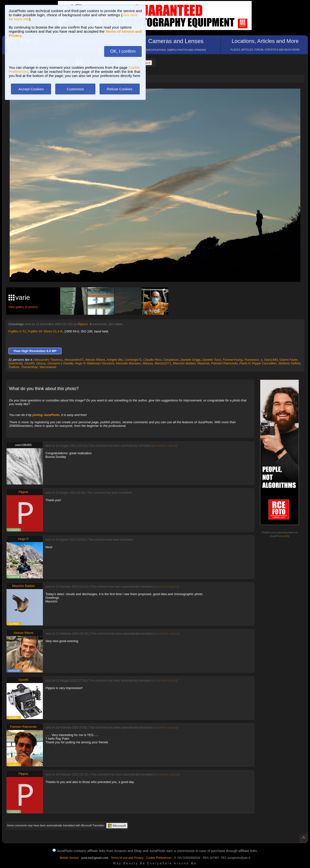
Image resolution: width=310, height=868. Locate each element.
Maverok (203, 363)
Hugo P (80, 363)
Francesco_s (253, 360)
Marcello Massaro (128, 363)
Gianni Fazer (288, 360)
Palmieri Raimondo (224, 363)
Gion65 (30, 363)
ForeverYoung (233, 360)
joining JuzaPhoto (46, 415)
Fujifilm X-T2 (17, 331)
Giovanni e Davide (60, 363)
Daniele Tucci (212, 360)
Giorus (41, 363)
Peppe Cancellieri (264, 363)
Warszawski (48, 367)
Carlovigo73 (133, 360)
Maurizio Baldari (184, 363)
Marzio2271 (163, 363)
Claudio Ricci (152, 360)
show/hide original (164, 446)
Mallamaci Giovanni (100, 363)
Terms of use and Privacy (127, 858)
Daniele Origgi (190, 360)
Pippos (83, 324)
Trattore (14, 367)
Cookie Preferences (159, 858)
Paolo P (245, 363)
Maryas (148, 363)
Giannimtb (16, 363)
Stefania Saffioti (289, 363)
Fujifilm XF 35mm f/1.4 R (45, 331)
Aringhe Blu (115, 360)
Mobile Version (69, 858)
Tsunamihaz (29, 367)
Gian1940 (271, 360)
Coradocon (171, 360)
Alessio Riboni (95, 360)
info (286, 536)
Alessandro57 (74, 360)
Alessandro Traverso (48, 360)
